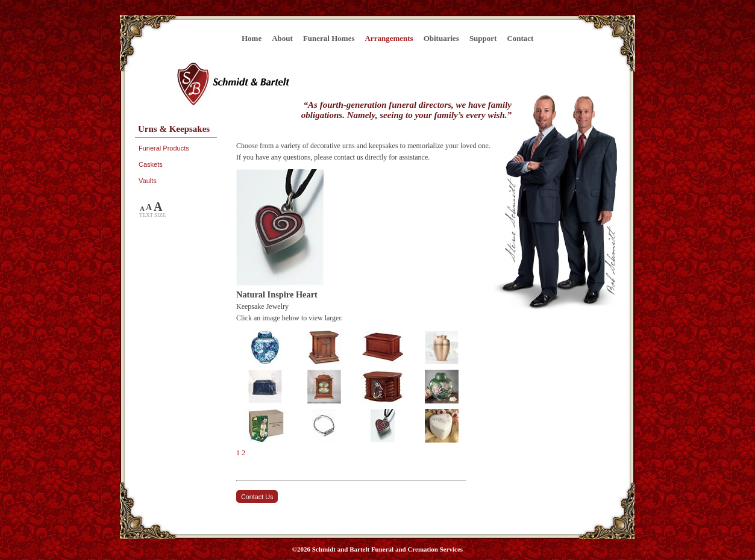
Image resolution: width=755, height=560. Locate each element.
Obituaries (441, 38)
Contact (520, 38)
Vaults (148, 181)
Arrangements (389, 38)
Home (252, 38)
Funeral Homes (329, 38)
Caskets (151, 164)
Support (483, 38)
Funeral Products (164, 148)
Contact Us (257, 497)
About (282, 38)
